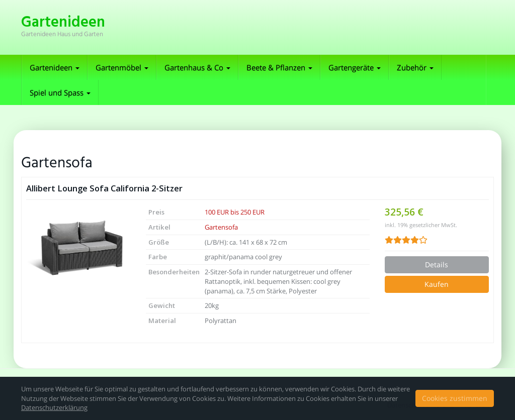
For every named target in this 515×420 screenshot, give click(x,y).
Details (437, 265)
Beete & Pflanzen (279, 67)
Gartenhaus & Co (197, 67)
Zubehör (415, 67)
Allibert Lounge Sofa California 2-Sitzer (104, 188)
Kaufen (437, 284)
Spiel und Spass (60, 92)
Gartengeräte (355, 67)
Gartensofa (221, 227)
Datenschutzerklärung (54, 407)
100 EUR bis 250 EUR (235, 212)
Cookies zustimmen (455, 398)
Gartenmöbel (122, 67)
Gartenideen (55, 67)
